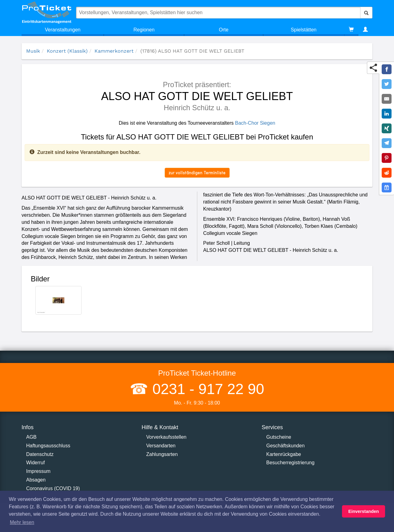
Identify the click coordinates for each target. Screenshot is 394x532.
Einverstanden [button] (364, 511)
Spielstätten (304, 30)
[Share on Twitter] (387, 84)
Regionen (144, 30)
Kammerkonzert (114, 51)
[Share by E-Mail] (387, 99)
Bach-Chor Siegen (255, 123)
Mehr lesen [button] (22, 522)
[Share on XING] (387, 128)
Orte (224, 30)
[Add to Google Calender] (387, 187)
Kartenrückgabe (284, 454)
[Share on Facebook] (387, 69)
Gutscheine (279, 437)
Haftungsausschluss (48, 446)
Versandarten (161, 446)
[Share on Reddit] (387, 173)
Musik (33, 51)
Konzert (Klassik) (67, 51)
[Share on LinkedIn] (387, 114)
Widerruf (35, 463)
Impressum (38, 471)
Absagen (36, 480)
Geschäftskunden (285, 446)
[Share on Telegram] (387, 143)
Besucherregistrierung (290, 463)
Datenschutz (40, 454)
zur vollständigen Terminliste (197, 173)
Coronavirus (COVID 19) (53, 488)
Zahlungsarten (162, 454)
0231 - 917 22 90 (206, 389)
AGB (31, 437)
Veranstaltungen (63, 30)
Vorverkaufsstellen (166, 437)
